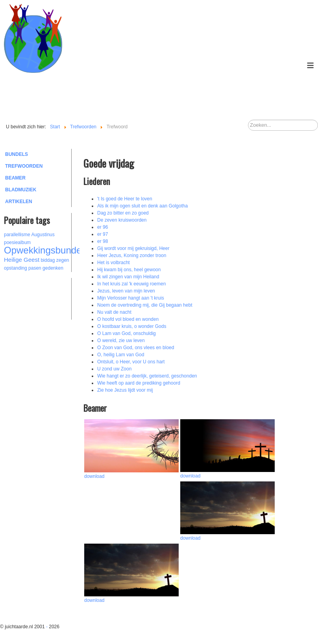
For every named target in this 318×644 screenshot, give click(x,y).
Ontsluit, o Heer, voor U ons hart (131, 362)
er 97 (103, 234)
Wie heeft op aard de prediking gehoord (139, 383)
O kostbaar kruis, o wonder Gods (132, 326)
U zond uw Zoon (114, 369)
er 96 (103, 227)
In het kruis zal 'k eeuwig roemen (131, 284)
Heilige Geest (22, 260)
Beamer (15, 178)
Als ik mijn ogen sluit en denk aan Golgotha (142, 206)
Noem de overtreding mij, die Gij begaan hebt (145, 305)
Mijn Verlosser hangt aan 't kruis (131, 298)
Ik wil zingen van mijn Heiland (128, 277)
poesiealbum (17, 242)
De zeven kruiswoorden (122, 220)
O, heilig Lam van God (121, 355)
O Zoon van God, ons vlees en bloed (136, 348)
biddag (48, 260)
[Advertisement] (47, 298)
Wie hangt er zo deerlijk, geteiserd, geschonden (147, 376)
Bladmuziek (21, 190)
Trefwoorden (24, 166)
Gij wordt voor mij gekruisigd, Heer (133, 248)
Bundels (17, 154)
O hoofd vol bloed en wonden (128, 319)
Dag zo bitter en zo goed (123, 213)
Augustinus (43, 235)
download (94, 476)
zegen (63, 260)
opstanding (16, 268)
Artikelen (19, 202)
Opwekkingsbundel (44, 250)
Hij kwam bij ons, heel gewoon (129, 270)
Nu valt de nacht (114, 312)
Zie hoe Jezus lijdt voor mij (125, 390)
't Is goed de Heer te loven (125, 199)
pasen (35, 268)
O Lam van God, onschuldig (127, 333)
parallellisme (17, 235)
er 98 (103, 241)
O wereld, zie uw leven (121, 341)
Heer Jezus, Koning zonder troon (132, 255)
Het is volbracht (114, 263)
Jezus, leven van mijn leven (126, 291)
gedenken (53, 268)
